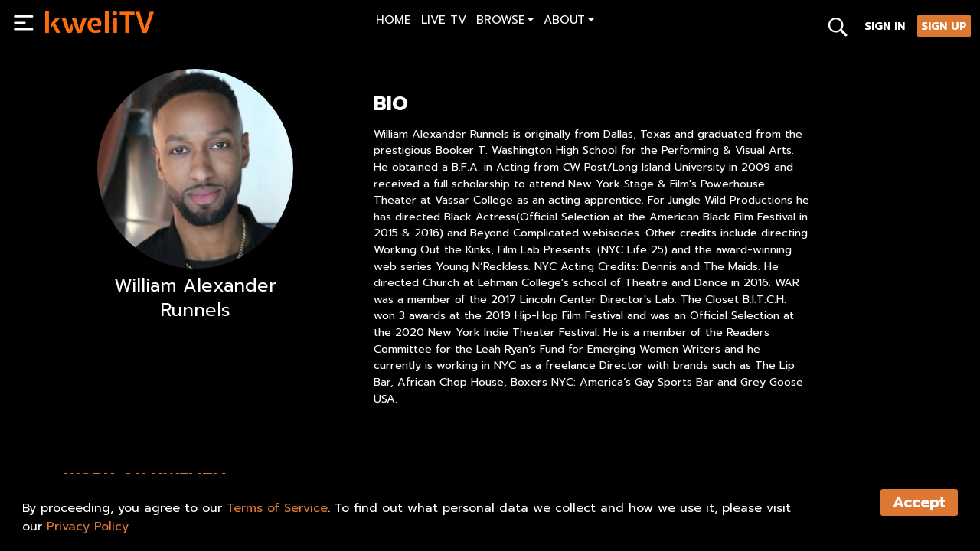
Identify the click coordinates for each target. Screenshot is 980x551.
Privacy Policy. (89, 527)
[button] (505, 22)
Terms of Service (277, 508)
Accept (919, 502)
